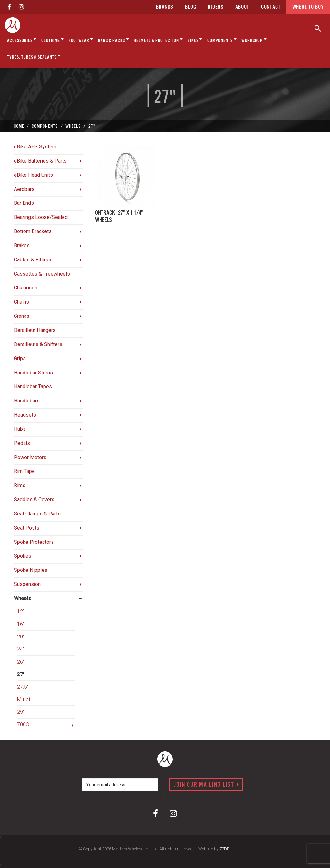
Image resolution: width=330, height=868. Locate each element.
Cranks (22, 316)
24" (21, 649)
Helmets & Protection (158, 39)
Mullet (24, 699)
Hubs (20, 429)
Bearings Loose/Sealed (41, 217)
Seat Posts (27, 528)
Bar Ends (24, 203)
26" (21, 662)
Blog (191, 7)
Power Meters (30, 457)
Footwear (81, 39)
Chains (21, 302)
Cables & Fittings (33, 260)
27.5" (23, 687)
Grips (20, 359)
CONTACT (271, 7)
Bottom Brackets (33, 231)
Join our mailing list (207, 785)
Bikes (195, 39)
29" (21, 712)
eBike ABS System (35, 147)
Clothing (53, 39)
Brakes (22, 245)
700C (23, 725)
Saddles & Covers (34, 500)
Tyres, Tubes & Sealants (34, 56)
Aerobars (24, 189)
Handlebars (27, 401)
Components (222, 39)
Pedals (22, 443)
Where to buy (308, 7)
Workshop (254, 39)
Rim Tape (24, 471)
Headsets (25, 415)
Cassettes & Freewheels (42, 274)
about (242, 7)
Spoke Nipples (31, 570)
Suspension (27, 584)
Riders (216, 7)
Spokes (23, 556)
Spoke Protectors (34, 542)
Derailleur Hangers (35, 330)
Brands (165, 7)
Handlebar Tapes (33, 387)
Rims (20, 485)
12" (21, 612)
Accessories (22, 39)
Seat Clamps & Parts (37, 514)
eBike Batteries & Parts (40, 161)
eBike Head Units (33, 175)
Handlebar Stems (33, 373)
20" (21, 637)
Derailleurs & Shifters (38, 344)
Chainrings (26, 288)
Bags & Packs (114, 39)
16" (21, 624)
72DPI (225, 849)
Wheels (22, 598)
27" (21, 674)
